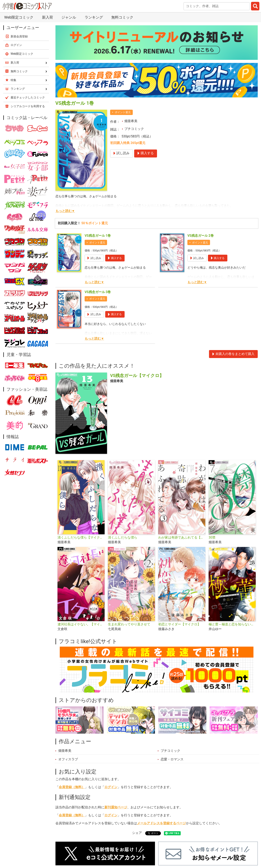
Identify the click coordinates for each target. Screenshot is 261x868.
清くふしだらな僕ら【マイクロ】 (81, 538)
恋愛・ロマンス (172, 759)
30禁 (212, 538)
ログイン (111, 787)
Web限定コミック (19, 17)
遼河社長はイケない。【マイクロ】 (81, 624)
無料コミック (122, 17)
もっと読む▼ (65, 211)
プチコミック (134, 129)
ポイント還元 (123, 112)
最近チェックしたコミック (28, 97)
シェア (137, 833)
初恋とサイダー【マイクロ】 (179, 624)
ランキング (94, 17)
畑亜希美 (131, 121)
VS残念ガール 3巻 (98, 292)
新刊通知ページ (116, 807)
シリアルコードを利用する (28, 106)
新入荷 (48, 17)
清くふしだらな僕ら (123, 538)
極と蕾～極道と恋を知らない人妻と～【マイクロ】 (232, 624)
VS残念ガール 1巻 (98, 236)
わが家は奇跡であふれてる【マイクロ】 (182, 538)
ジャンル (69, 17)
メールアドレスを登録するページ (161, 823)
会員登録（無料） (72, 787)
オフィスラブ (68, 759)
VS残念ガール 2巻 (200, 236)
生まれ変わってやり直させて (129, 624)
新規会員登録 (19, 36)
